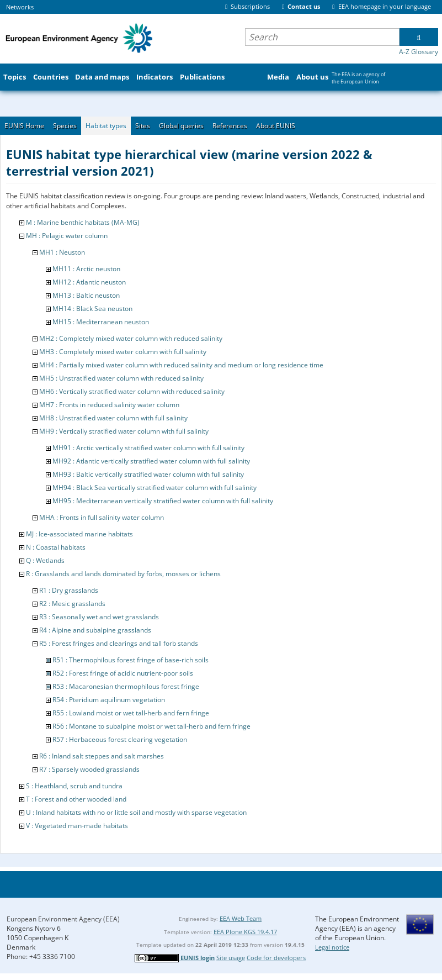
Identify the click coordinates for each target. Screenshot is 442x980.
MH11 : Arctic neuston (86, 269)
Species (65, 126)
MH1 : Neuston (62, 252)
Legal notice (332, 947)
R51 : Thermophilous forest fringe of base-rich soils (131, 660)
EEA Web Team (241, 918)
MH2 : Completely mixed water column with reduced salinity (131, 338)
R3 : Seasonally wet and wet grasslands (99, 617)
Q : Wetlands (45, 560)
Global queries (181, 126)
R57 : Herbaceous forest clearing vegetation (120, 739)
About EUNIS (276, 126)
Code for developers (276, 958)
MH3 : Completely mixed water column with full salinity (123, 352)
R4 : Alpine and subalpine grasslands (95, 630)
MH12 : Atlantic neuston (89, 282)
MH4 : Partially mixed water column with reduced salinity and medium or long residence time (181, 365)
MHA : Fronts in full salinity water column (102, 517)
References (230, 126)
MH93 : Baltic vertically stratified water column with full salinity (148, 474)
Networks (20, 7)
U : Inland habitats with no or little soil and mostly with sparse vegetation (136, 812)
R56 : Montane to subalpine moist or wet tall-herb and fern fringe (151, 726)
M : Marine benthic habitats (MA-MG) (83, 222)
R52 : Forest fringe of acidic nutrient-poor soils (123, 673)
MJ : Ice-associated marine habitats (79, 534)
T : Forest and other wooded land (76, 799)
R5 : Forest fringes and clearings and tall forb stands (119, 643)
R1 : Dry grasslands (69, 590)
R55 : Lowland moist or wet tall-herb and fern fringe (131, 713)
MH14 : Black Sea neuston (92, 309)
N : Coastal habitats (56, 547)
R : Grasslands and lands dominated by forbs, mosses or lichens (123, 574)
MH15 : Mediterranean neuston (101, 322)
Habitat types (106, 126)
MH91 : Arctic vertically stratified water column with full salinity (148, 448)
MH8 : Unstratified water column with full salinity (113, 418)
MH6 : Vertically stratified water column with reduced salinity (132, 391)
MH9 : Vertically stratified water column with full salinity (124, 431)
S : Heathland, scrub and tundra (74, 786)
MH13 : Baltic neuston (86, 295)
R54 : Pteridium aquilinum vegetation (109, 700)
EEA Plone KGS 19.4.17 (245, 932)
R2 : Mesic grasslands (72, 604)
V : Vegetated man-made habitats (77, 826)
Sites (143, 126)
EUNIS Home (24, 126)
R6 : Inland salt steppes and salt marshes (102, 756)
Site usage (231, 958)
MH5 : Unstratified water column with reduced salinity (121, 378)
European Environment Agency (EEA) (63, 919)
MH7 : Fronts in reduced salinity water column (109, 405)
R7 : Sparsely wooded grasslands (89, 769)
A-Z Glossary (419, 52)
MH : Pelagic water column (67, 236)
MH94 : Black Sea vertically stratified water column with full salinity (155, 488)
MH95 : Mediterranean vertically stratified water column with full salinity (163, 501)
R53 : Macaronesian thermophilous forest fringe (126, 686)
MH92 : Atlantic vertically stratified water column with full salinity (151, 461)
